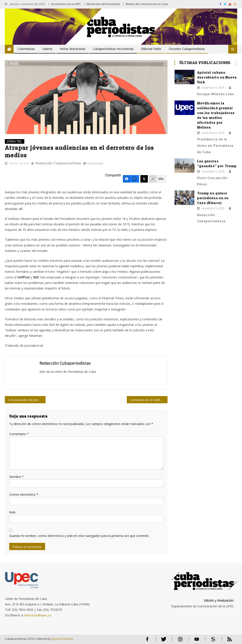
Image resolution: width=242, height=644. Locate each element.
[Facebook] (131, 179)
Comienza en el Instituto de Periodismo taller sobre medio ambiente (149, 400)
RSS (227, 641)
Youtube (197, 641)
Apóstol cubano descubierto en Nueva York (217, 77)
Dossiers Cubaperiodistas (187, 49)
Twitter (163, 641)
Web (12, 512)
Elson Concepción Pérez (212, 181)
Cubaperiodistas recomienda (113, 49)
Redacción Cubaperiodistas (58, 163)
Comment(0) (95, 163)
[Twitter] (144, 179)
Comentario (19, 434)
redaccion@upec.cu (38, 615)
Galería (47, 49)
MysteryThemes (63, 639)
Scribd (212, 641)
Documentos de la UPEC (66, 4)
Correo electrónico (24, 494)
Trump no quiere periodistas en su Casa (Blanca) (213, 198)
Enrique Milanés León (216, 94)
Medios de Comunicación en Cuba (147, 4)
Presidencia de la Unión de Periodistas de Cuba (215, 145)
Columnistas (26, 49)
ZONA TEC (15, 141)
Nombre (16, 477)
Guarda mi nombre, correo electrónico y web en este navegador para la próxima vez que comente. (79, 536)
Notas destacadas (72, 49)
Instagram (180, 641)
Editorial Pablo (151, 49)
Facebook (147, 641)
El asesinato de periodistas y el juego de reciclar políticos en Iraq (28, 400)
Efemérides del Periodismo (103, 4)
